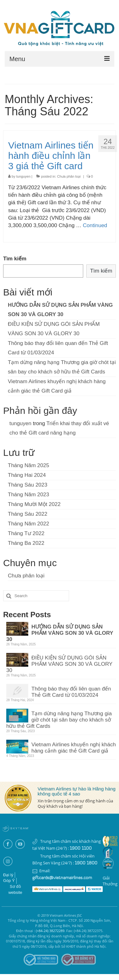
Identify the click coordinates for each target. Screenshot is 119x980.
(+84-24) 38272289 (50, 931)
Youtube (20, 844)
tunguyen (23, 176)
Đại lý (8, 875)
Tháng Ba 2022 (26, 543)
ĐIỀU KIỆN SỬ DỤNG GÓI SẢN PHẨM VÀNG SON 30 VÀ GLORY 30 (59, 664)
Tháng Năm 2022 (28, 524)
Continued (95, 225)
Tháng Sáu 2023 (28, 485)
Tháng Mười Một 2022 (34, 504)
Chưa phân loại (69, 176)
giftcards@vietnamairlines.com (62, 878)
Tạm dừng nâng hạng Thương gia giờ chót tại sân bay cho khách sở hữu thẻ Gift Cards (59, 720)
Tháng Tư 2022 (26, 533)
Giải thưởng (110, 881)
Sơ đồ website (15, 889)
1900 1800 (86, 863)
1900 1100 (81, 849)
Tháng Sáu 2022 (28, 514)
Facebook (8, 844)
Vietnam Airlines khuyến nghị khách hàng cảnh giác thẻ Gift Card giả (74, 748)
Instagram (8, 861)
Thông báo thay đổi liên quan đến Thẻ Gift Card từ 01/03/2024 (71, 692)
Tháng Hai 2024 (27, 475)
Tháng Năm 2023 (28, 495)
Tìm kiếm (15, 259)
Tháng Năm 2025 (28, 465)
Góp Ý (9, 881)
